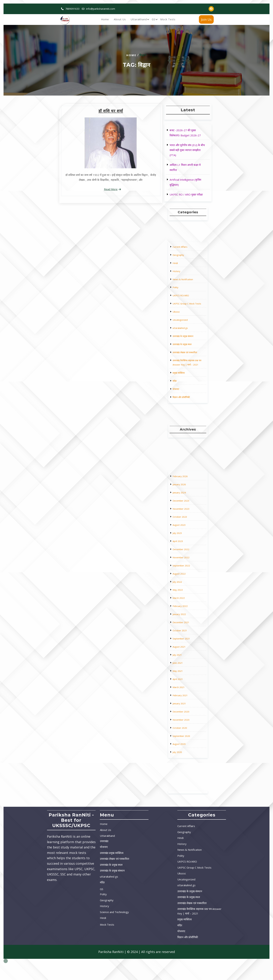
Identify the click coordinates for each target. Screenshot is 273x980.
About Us (120, 19)
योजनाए (184, 347)
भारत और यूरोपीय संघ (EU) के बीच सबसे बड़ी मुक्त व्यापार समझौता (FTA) (187, 150)
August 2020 (185, 663)
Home (105, 19)
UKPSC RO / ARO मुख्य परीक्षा (186, 194)
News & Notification (186, 306)
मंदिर (183, 344)
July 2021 (184, 630)
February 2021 (185, 645)
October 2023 (185, 578)
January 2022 (185, 614)
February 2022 (185, 611)
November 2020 (185, 654)
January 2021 (185, 648)
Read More (111, 189)
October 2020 (185, 657)
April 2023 (184, 587)
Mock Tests (168, 19)
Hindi (183, 300)
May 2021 (184, 636)
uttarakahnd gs (185, 324)
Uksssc (184, 318)
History (184, 303)
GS (154, 19)
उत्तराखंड (69, 841)
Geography (184, 297)
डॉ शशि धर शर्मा (111, 111)
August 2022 (185, 599)
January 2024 (185, 569)
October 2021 (185, 620)
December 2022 (185, 590)
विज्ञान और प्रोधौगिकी (186, 350)
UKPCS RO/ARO (185, 312)
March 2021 (185, 642)
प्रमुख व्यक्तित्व (184, 341)
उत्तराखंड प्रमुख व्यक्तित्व (76, 853)
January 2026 (185, 566)
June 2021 (184, 633)
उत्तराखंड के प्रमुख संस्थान (186, 327)
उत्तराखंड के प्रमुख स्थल (186, 330)
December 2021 (185, 617)
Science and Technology (79, 912)
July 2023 (184, 584)
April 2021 (184, 639)
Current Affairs (185, 294)
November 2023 (185, 575)
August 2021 (185, 627)
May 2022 (184, 605)
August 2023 (185, 581)
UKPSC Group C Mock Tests (188, 315)
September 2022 (186, 596)
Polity (183, 309)
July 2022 (184, 602)
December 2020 (185, 651)
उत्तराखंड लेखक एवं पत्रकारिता (187, 334)
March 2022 (185, 608)
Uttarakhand (139, 19)
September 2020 (186, 660)
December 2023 (185, 572)
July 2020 (184, 666)
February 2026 (185, 563)
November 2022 (185, 593)
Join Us (206, 19)
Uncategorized (185, 321)
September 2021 (186, 624)
